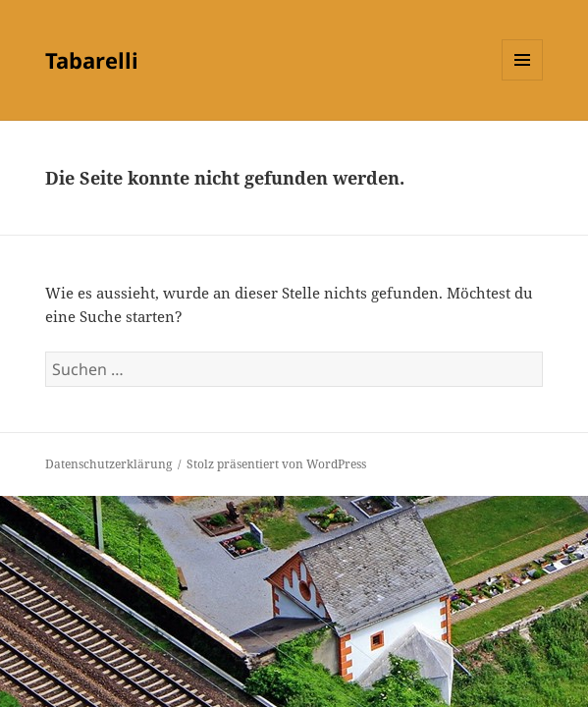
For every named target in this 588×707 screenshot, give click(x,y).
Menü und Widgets (523, 80)
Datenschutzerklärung (108, 464)
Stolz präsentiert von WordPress (276, 464)
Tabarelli (92, 60)
